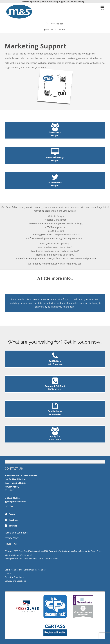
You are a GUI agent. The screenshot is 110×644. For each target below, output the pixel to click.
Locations (21, 581)
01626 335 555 (56, 23)
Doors (77, 551)
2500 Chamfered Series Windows (29, 551)
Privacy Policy (12, 538)
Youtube (13, 526)
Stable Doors (17, 555)
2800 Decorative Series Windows (59, 551)
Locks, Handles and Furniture (18, 570)
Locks (35, 570)
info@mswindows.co (17, 502)
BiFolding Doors (36, 559)
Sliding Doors (11, 559)
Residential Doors (88, 551)
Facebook (13, 520)
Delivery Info (10, 581)
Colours (8, 573)
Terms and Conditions (16, 533)
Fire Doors (28, 555)
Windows (9, 551)
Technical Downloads (14, 577)
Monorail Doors (51, 559)
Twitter (12, 514)
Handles (42, 570)
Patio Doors (23, 559)
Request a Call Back (56, 30)
